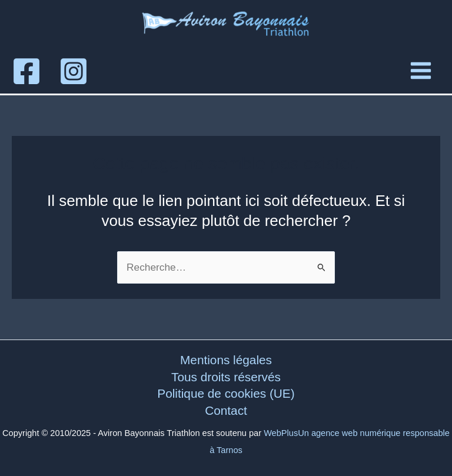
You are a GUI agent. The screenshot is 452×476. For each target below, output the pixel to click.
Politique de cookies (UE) (226, 393)
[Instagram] (74, 71)
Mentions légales (226, 360)
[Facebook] (26, 71)
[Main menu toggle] (421, 71)
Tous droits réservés (226, 377)
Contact (226, 410)
